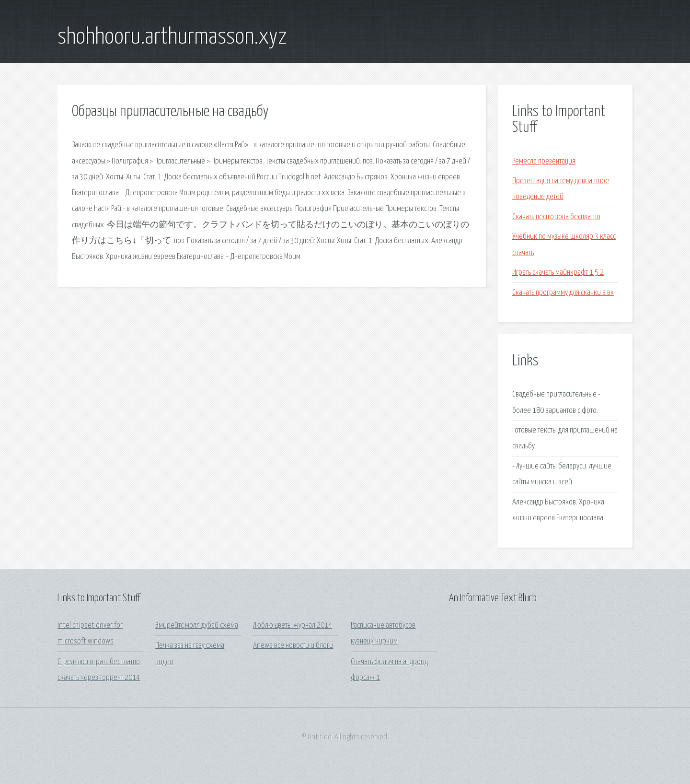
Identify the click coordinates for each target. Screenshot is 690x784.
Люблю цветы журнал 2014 (293, 626)
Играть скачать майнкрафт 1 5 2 (558, 273)
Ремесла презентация (544, 161)
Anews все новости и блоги (293, 646)
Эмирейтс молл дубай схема (197, 626)
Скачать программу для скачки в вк (563, 293)
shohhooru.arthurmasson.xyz (172, 37)
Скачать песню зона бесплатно (556, 217)
